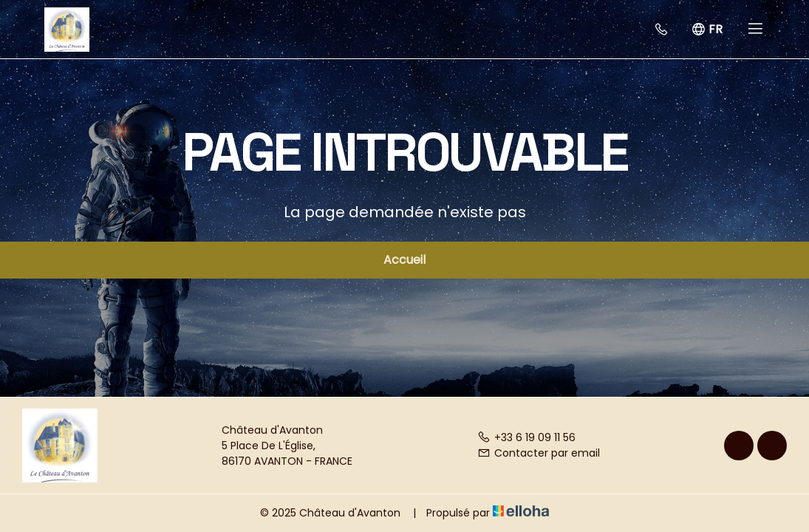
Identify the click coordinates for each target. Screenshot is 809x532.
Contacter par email (539, 453)
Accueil (404, 260)
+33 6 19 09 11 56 (526, 437)
